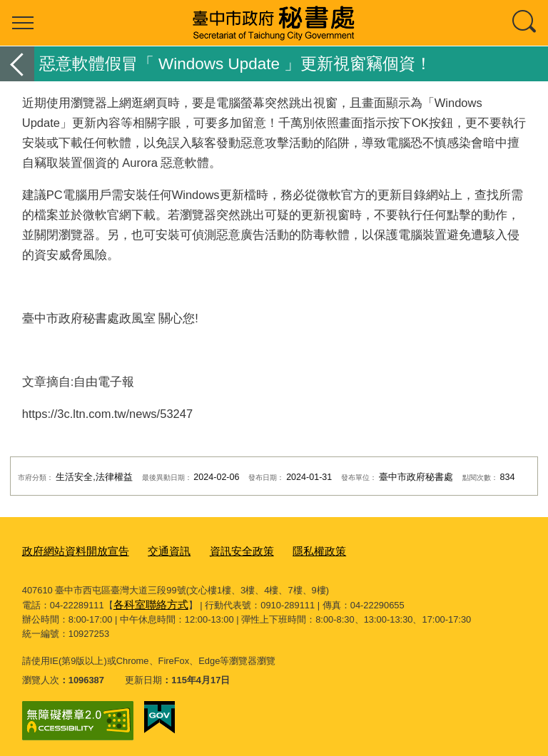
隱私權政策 (287, 550)
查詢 (525, 23)
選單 (23, 23)
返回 (17, 64)
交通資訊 (152, 550)
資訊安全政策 (218, 550)
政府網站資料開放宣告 (68, 550)
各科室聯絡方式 (146, 601)
